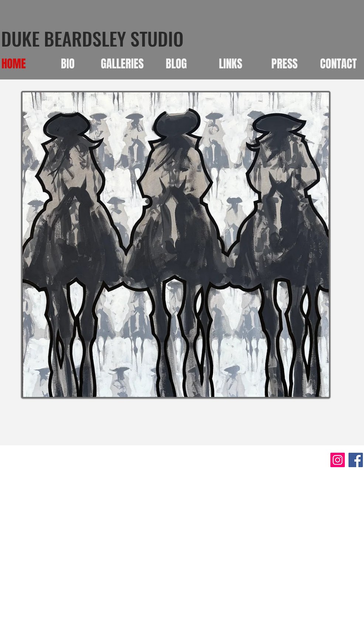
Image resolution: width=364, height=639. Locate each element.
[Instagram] (338, 460)
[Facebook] (356, 460)
